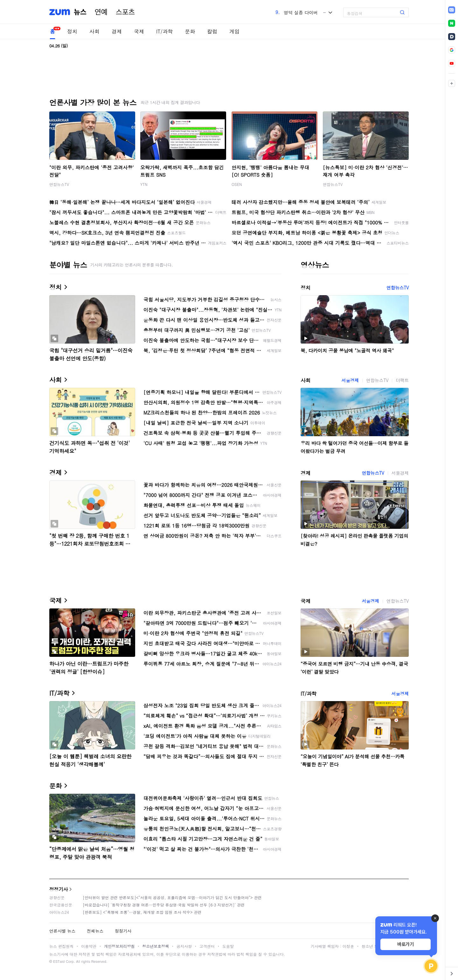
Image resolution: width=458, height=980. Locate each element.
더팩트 (402, 380)
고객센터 (207, 946)
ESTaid (59, 961)
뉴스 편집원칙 (61, 946)
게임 (234, 31)
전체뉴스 (95, 931)
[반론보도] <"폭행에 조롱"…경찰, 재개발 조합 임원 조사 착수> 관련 (142, 912)
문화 (190, 31)
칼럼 (212, 31)
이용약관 (89, 946)
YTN (144, 184)
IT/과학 (164, 31)
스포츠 (125, 12)
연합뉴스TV (59, 184)
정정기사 (59, 889)
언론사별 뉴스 (62, 931)
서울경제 (350, 380)
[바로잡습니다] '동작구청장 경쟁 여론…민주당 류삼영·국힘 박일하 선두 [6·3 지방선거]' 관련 (164, 905)
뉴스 (80, 12)
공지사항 (184, 946)
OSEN (237, 184)
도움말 (228, 946)
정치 (72, 31)
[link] (452, 10)
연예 (101, 12)
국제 (139, 31)
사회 (94, 31)
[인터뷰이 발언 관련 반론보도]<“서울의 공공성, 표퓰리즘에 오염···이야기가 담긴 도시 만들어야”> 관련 (172, 897)
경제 (117, 31)
